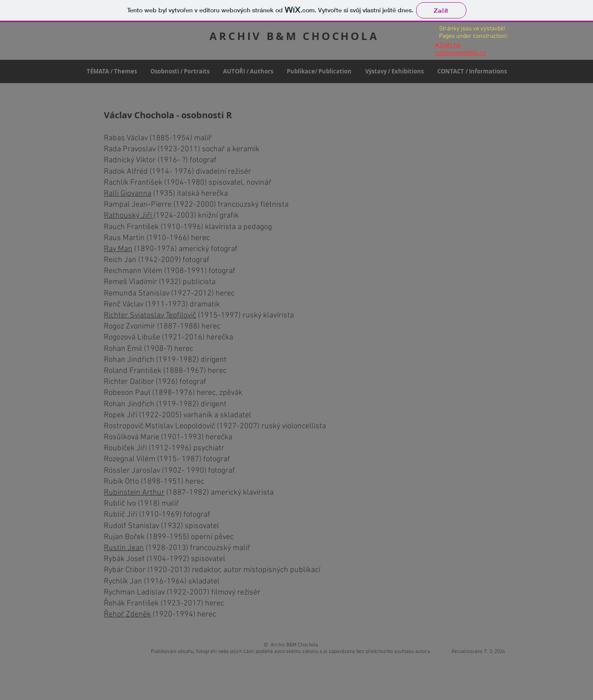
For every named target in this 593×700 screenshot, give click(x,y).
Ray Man (118, 249)
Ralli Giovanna (128, 194)
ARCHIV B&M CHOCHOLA (294, 36)
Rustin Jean (124, 548)
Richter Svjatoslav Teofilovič (150, 315)
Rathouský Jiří (129, 216)
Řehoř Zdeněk (127, 614)
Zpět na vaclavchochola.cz (460, 49)
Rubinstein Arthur (134, 493)
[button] (180, 71)
